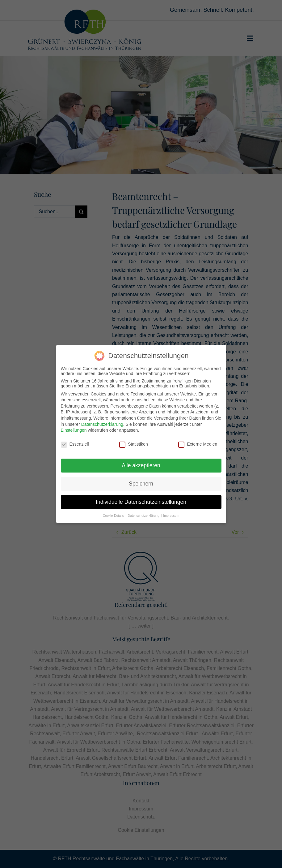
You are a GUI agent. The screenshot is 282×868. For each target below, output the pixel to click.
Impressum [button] (171, 514)
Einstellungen (74, 429)
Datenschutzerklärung (102, 423)
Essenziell (75, 443)
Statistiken (134, 443)
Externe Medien (198, 443)
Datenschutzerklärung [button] (144, 514)
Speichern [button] (141, 482)
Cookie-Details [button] (114, 514)
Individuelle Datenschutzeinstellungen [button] (141, 500)
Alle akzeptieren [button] (141, 464)
